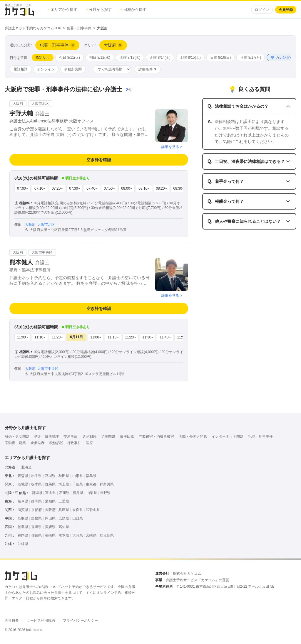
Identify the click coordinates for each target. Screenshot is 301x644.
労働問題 (108, 436)
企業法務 (38, 443)
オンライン (46, 69)
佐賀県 (36, 535)
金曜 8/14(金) (160, 58)
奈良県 (78, 510)
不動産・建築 (15, 443)
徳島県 (23, 527)
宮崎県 (91, 535)
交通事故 (71, 436)
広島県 (64, 518)
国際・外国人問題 (193, 436)
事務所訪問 (73, 69)
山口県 (78, 518)
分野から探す (99, 10)
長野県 (105, 493)
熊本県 (64, 535)
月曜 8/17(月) (251, 58)
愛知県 (50, 501)
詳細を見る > (172, 147)
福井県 (78, 493)
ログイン (262, 10)
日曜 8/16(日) (221, 58)
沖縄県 (23, 544)
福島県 (91, 476)
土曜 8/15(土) (190, 58)
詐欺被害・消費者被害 (156, 436)
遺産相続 (89, 436)
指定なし (43, 58)
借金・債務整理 (46, 436)
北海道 (26, 467)
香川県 (36, 527)
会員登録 (286, 10)
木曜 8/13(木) (130, 58)
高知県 (64, 527)
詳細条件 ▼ (148, 69)
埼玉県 (64, 484)
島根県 (36, 518)
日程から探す (134, 10)
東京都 (91, 484)
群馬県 (50, 484)
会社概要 (12, 621)
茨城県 (23, 484)
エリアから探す (63, 10)
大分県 (78, 535)
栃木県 (36, 484)
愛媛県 (50, 527)
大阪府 (50, 510)
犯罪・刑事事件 (79, 28)
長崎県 (50, 535)
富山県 (51, 493)
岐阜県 (23, 501)
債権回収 (127, 436)
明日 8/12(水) (100, 58)
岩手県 (36, 476)
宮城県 (50, 476)
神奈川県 (107, 484)
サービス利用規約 (41, 621)
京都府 (36, 510)
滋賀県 (23, 510)
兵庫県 (64, 510)
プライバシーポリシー (81, 621)
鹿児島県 (107, 535)
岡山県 (50, 518)
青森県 (23, 476)
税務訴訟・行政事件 (65, 443)
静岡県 (36, 501)
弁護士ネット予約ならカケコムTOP (33, 28)
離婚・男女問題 (17, 436)
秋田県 (64, 476)
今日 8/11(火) (70, 58)
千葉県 (78, 484)
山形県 (78, 476)
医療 (89, 443)
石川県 (64, 493)
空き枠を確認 (99, 160)
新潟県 (37, 493)
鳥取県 (23, 518)
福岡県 (23, 535)
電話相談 (21, 69)
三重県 (64, 501)
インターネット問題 (228, 436)
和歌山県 (93, 510)
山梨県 (92, 493)
